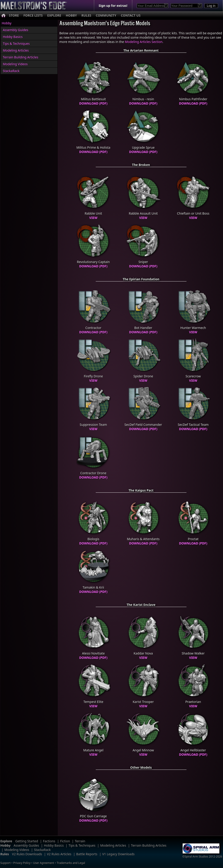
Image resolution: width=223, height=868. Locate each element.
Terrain (80, 841)
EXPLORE (54, 15)
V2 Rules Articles (59, 854)
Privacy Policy (22, 863)
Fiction (65, 841)
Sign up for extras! (113, 6)
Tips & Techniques (16, 44)
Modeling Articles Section (144, 42)
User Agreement (44, 863)
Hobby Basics (13, 37)
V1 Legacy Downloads (119, 854)
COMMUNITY (106, 15)
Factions (49, 841)
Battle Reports (87, 854)
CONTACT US (131, 15)
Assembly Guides (16, 30)
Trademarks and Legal (71, 863)
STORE (14, 15)
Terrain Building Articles (21, 57)
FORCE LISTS (33, 15)
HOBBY (71, 15)
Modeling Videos (15, 64)
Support (6, 863)
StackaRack (11, 71)
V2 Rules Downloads (27, 854)
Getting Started (27, 841)
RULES (86, 15)
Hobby (7, 23)
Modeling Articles (16, 50)
